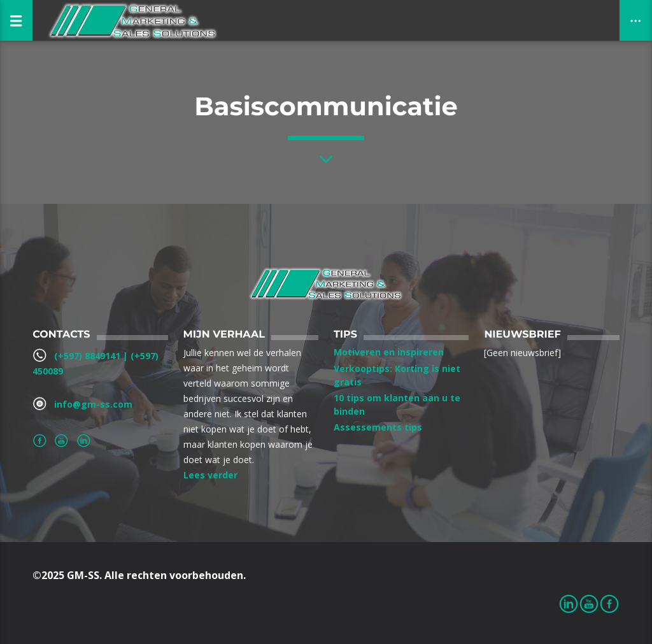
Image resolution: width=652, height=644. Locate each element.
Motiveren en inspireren (389, 352)
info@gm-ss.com (93, 404)
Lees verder (210, 475)
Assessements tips (378, 427)
